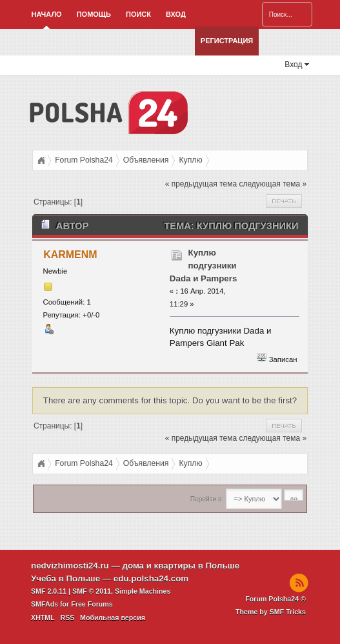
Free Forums (92, 604)
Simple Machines (143, 591)
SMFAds (45, 604)
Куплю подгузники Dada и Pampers (204, 266)
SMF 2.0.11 (49, 591)
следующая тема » (273, 184)
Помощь (94, 14)
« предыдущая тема (201, 184)
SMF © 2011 (92, 591)
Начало (47, 14)
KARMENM (70, 255)
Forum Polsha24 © (275, 599)
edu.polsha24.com (151, 579)
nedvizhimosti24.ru (70, 566)
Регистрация (227, 41)
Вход (176, 14)
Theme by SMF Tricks (271, 612)
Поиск (138, 14)
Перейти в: (207, 499)
